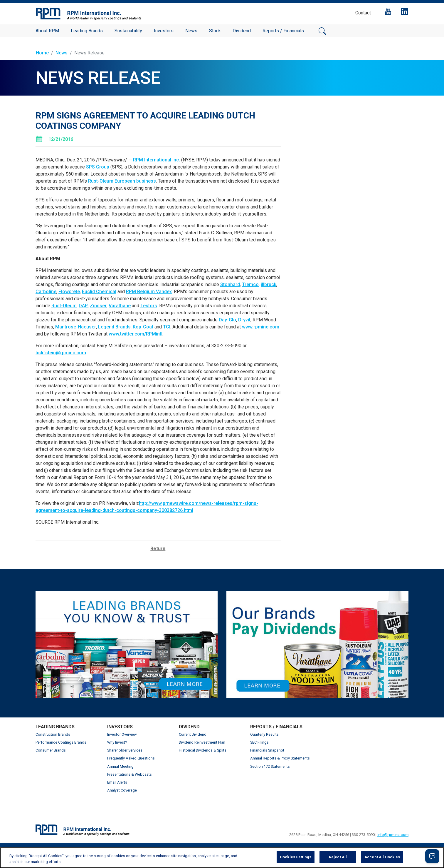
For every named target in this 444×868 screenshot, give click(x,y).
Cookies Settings (296, 857)
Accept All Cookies (382, 857)
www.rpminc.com (261, 327)
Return (158, 549)
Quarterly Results (264, 734)
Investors (164, 31)
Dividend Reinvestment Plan (202, 742)
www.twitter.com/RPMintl (136, 334)
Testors (149, 306)
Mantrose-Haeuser (76, 327)
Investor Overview (122, 734)
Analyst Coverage (122, 790)
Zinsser (98, 306)
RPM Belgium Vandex (149, 292)
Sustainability (128, 31)
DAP (83, 306)
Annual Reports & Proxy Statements (280, 758)
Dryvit (244, 320)
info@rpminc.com (393, 835)
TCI (167, 327)
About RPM (47, 31)
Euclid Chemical (99, 292)
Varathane (120, 306)
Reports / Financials (283, 31)
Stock (215, 31)
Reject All (338, 857)
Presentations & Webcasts (129, 774)
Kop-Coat (143, 327)
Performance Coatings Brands (61, 742)
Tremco (250, 284)
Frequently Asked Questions (131, 758)
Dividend (242, 31)
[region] (222, 858)
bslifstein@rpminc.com (61, 353)
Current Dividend (193, 734)
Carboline (46, 292)
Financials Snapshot (267, 750)
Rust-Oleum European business (122, 181)
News (191, 31)
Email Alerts (117, 782)
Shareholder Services (125, 750)
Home (42, 53)
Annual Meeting (120, 766)
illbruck (269, 284)
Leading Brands (87, 31)
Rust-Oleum (64, 306)
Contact (363, 13)
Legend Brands (114, 327)
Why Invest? (117, 742)
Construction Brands (53, 734)
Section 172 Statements (270, 766)
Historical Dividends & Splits (203, 750)
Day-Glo (227, 320)
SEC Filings (259, 742)
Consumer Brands (51, 750)
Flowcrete (69, 292)
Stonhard (230, 284)
